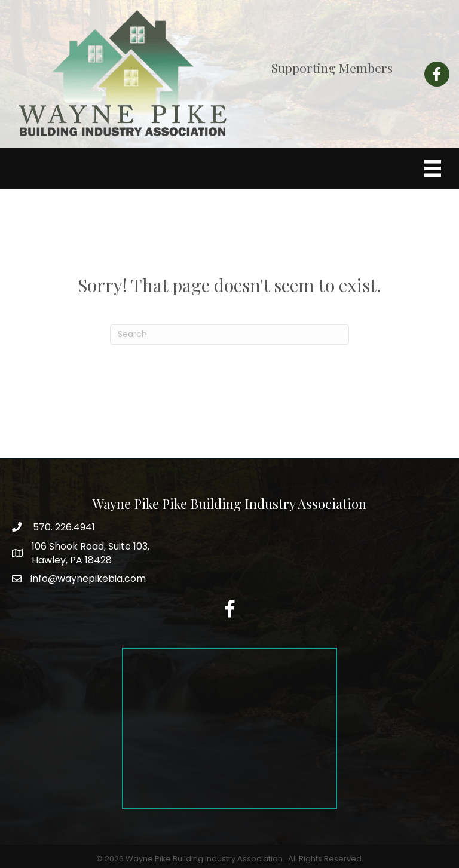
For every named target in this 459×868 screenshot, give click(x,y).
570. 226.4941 (63, 527)
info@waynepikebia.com (88, 579)
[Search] (229, 335)
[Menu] (433, 168)
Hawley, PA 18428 (91, 553)
